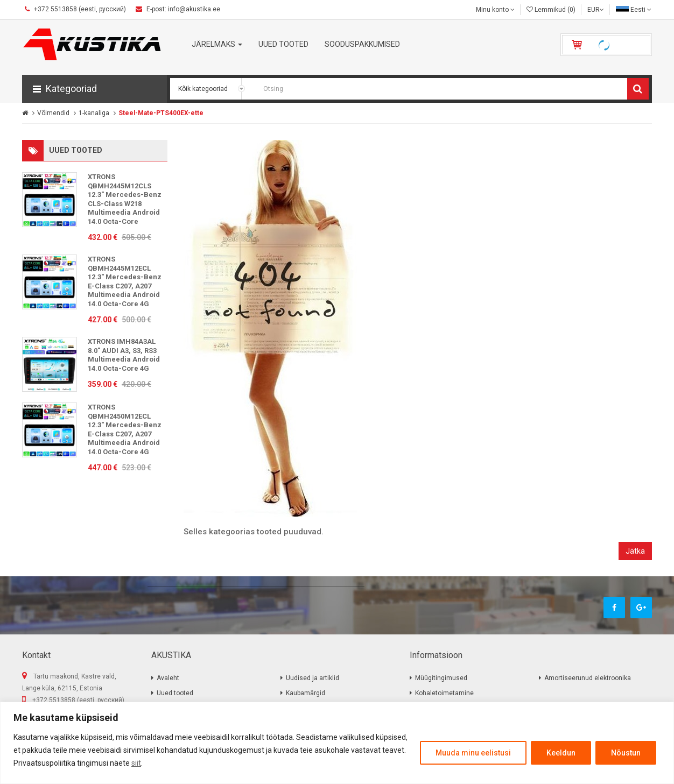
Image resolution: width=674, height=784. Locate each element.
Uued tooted (175, 693)
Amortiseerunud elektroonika (588, 678)
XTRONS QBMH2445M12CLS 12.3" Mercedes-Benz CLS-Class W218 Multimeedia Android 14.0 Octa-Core (125, 199)
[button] (94, 89)
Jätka (635, 551)
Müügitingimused (441, 678)
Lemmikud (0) (551, 10)
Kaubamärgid (306, 693)
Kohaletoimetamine (444, 693)
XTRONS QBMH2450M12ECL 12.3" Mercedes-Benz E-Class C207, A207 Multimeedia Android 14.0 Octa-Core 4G (125, 429)
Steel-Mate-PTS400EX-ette (161, 113)
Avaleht (168, 678)
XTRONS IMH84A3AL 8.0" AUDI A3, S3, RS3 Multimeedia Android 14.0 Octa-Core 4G (124, 355)
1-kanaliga (94, 113)
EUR (596, 10)
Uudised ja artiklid (313, 678)
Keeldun (561, 753)
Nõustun (626, 753)
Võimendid (53, 113)
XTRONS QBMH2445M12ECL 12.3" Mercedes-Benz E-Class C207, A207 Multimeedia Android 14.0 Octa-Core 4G (125, 281)
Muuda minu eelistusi (473, 753)
